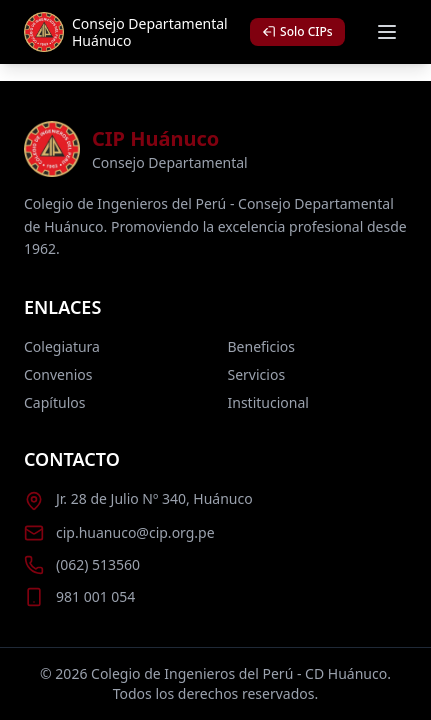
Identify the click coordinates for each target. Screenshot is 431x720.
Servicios (257, 374)
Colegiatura (62, 346)
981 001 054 (95, 596)
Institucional (268, 402)
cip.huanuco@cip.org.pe (135, 532)
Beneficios (261, 346)
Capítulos (54, 402)
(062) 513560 (98, 564)
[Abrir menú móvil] (387, 32)
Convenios (58, 374)
